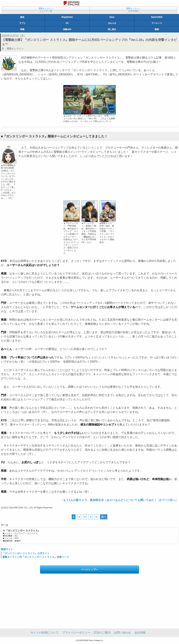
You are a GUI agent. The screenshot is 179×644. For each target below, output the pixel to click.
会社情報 (140, 633)
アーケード (157, 23)
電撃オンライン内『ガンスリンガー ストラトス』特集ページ (36, 557)
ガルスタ (112, 23)
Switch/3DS (157, 17)
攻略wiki (67, 29)
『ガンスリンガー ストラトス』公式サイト (26, 553)
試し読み (112, 29)
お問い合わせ (122, 633)
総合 (22, 17)
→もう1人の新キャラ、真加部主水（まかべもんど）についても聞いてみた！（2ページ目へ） (119, 500)
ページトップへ (89, 570)
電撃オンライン (15, 49)
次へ (104, 517)
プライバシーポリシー (76, 633)
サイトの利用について (45, 633)
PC (67, 23)
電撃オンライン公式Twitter (133, 10)
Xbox (112, 17)
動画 (157, 29)
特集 (22, 29)
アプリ (22, 23)
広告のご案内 (102, 633)
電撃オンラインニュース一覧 (46, 10)
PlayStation (67, 17)
